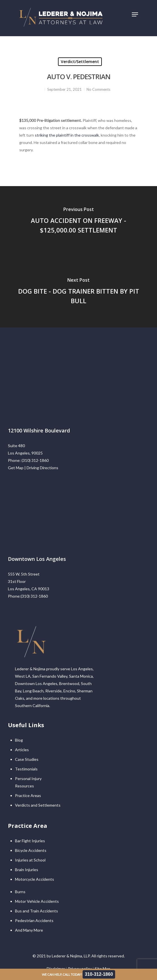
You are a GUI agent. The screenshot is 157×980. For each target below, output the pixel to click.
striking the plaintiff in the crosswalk (67, 135)
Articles (22, 750)
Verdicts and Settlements (38, 805)
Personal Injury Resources (28, 782)
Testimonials (26, 769)
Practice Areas (28, 795)
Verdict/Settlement (80, 62)
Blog (19, 740)
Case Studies (27, 759)
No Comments (98, 89)
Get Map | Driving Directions (33, 468)
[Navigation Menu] (135, 14)
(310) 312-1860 (35, 460)
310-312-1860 (99, 974)
